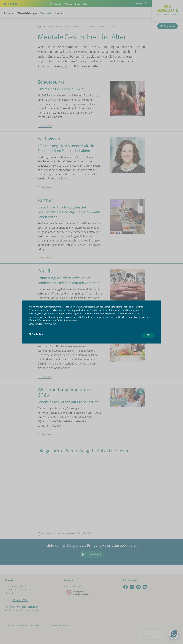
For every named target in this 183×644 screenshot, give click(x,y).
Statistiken (36, 334)
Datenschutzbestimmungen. (43, 324)
